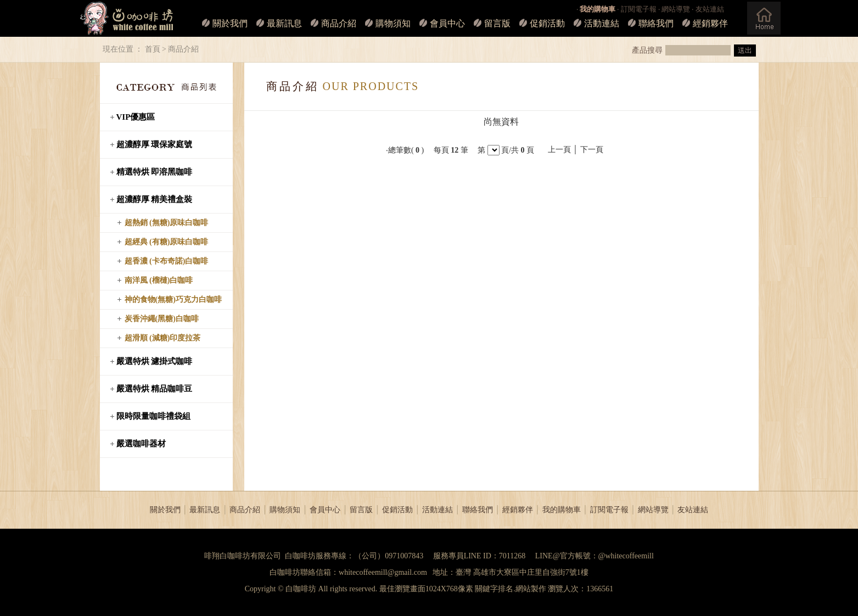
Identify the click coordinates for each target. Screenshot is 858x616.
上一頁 (559, 150)
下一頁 (592, 150)
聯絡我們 (656, 23)
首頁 (153, 49)
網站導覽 (676, 9)
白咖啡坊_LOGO (127, 18)
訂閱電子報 (639, 9)
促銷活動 (547, 23)
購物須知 (393, 23)
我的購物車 (562, 510)
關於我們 (230, 23)
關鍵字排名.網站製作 (511, 589)
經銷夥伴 (710, 23)
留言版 (497, 23)
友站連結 (710, 9)
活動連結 (602, 23)
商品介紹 (339, 23)
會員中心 (447, 23)
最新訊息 (284, 23)
